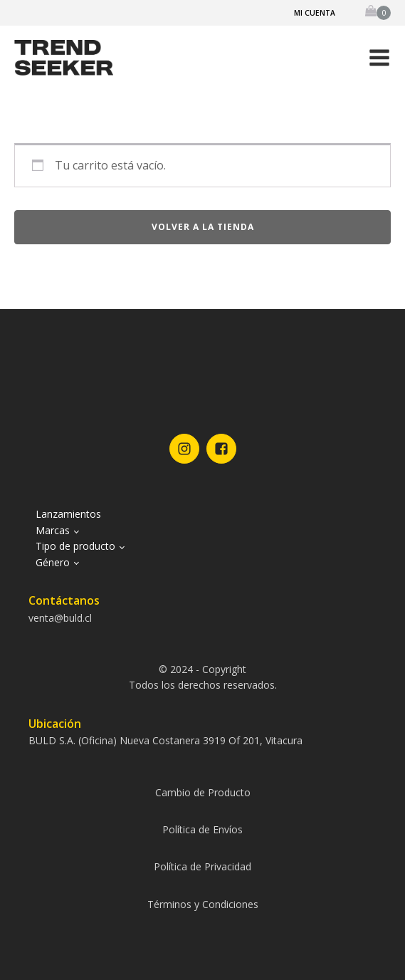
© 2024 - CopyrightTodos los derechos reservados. (203, 677)
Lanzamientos (68, 514)
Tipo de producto (75, 546)
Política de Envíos (202, 829)
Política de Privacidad (202, 866)
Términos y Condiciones (203, 904)
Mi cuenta (315, 13)
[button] (379, 58)
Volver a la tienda (203, 227)
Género (53, 562)
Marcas (53, 530)
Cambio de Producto (203, 792)
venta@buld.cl (60, 618)
